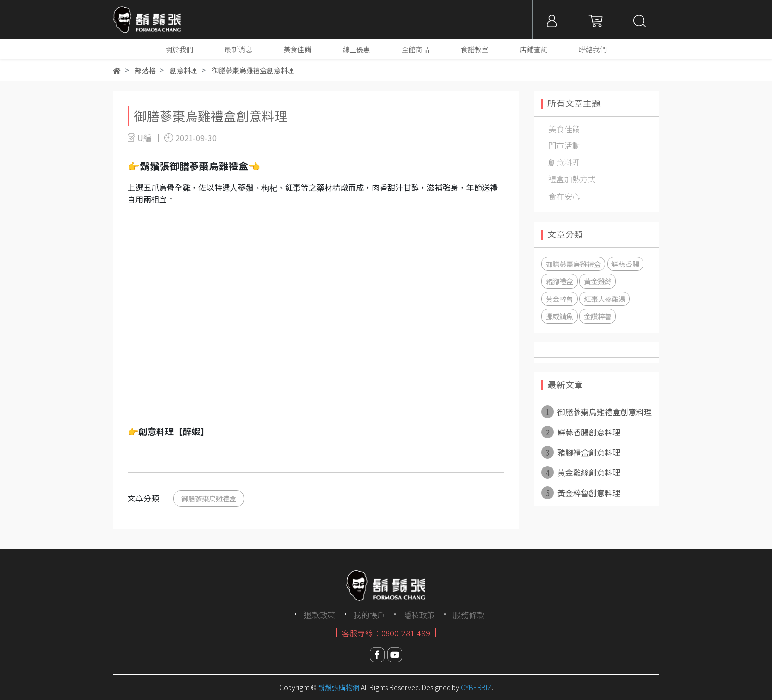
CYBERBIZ (476, 687)
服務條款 (469, 615)
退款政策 (320, 615)
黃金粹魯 (559, 299)
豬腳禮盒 (559, 281)
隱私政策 (419, 615)
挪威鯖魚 (559, 316)
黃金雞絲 (598, 281)
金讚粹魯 (598, 316)
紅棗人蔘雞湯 (605, 299)
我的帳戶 (369, 615)
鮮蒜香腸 (625, 264)
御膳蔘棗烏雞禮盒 (209, 498)
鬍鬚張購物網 (339, 687)
